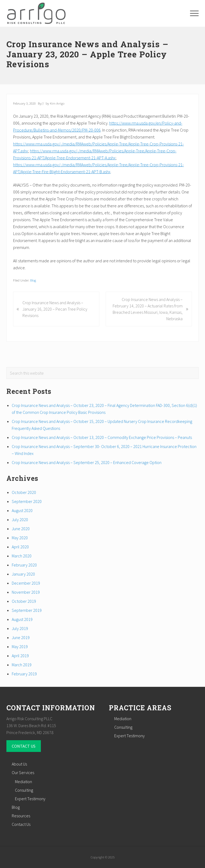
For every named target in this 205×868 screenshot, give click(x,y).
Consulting (123, 727)
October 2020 (24, 492)
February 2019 (24, 674)
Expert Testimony (129, 736)
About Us (19, 764)
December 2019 (26, 583)
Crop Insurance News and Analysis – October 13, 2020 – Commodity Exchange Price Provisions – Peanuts (102, 437)
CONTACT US (24, 746)
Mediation (123, 719)
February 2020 (24, 565)
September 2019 (27, 610)
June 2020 (21, 529)
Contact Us (21, 824)
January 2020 (23, 574)
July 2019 (20, 628)
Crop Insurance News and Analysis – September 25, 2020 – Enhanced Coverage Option (87, 462)
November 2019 (26, 592)
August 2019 (22, 619)
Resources (21, 816)
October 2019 (24, 601)
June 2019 (21, 637)
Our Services (23, 772)
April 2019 (20, 656)
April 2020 (20, 547)
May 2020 (20, 538)
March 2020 (22, 556)
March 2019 (22, 665)
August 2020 (22, 510)
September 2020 (27, 501)
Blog (33, 280)
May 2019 (20, 647)
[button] (194, 13)
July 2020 (20, 520)
